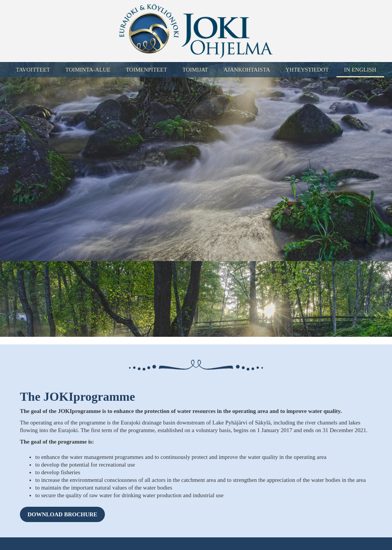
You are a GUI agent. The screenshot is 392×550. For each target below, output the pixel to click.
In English (360, 70)
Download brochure (62, 514)
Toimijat (195, 70)
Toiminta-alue (88, 70)
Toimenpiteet (146, 70)
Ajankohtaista (247, 70)
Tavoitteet (33, 70)
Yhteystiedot (307, 70)
